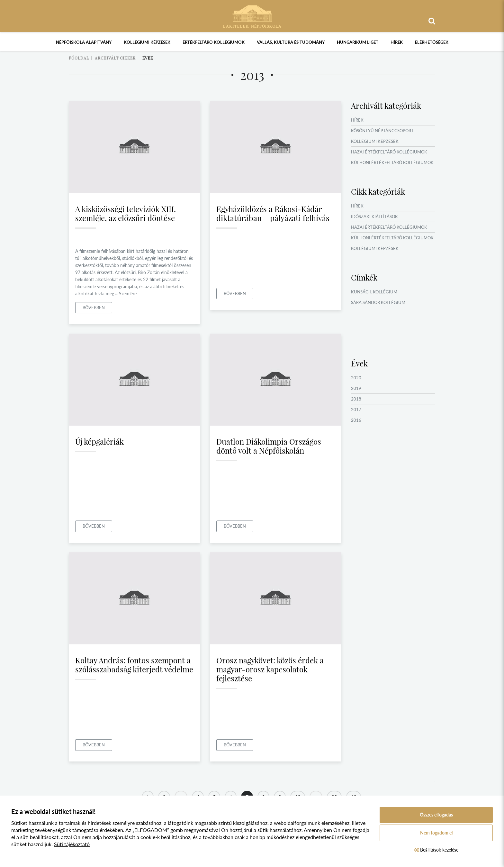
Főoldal (79, 58)
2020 (356, 378)
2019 (356, 388)
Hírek (397, 42)
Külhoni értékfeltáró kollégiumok (392, 162)
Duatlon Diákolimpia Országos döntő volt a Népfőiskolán (269, 446)
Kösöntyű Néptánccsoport (382, 131)
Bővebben (94, 308)
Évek (148, 58)
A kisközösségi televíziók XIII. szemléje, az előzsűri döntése (126, 213)
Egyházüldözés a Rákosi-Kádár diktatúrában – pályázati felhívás (273, 213)
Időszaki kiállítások (374, 217)
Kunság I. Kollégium (374, 292)
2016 (356, 420)
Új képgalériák (99, 441)
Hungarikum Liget (358, 42)
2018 (356, 399)
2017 (356, 410)
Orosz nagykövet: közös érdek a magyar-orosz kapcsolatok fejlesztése (270, 669)
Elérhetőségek (432, 42)
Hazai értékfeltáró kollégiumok (389, 152)
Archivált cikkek (115, 58)
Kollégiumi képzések (147, 42)
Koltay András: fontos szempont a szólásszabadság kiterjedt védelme (134, 665)
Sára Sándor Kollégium (378, 302)
